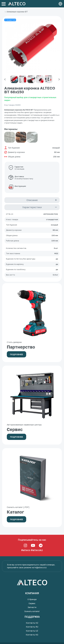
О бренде (32, 599)
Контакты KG (32, 635)
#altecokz (37, 550)
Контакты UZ (32, 631)
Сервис (32, 603)
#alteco (26, 550)
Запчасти (32, 607)
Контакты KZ (32, 623)
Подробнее (17, 354)
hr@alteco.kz (41, 567)
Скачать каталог (32, 611)
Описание (32, 200)
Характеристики (32, 207)
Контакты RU (32, 627)
